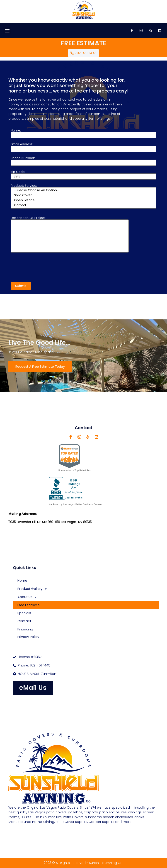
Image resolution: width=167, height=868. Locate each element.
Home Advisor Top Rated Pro (74, 458)
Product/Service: (83, 196)
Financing (25, 629)
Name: (83, 133)
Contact (24, 621)
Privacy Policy (28, 637)
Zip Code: (83, 174)
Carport (83, 205)
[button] (7, 30)
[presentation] (45, 267)
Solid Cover (83, 195)
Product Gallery (32, 589)
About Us (27, 597)
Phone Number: (83, 161)
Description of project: (70, 235)
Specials (24, 613)
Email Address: (83, 147)
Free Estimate (29, 605)
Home (22, 581)
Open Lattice (83, 200)
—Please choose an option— (83, 190)
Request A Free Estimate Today (40, 367)
